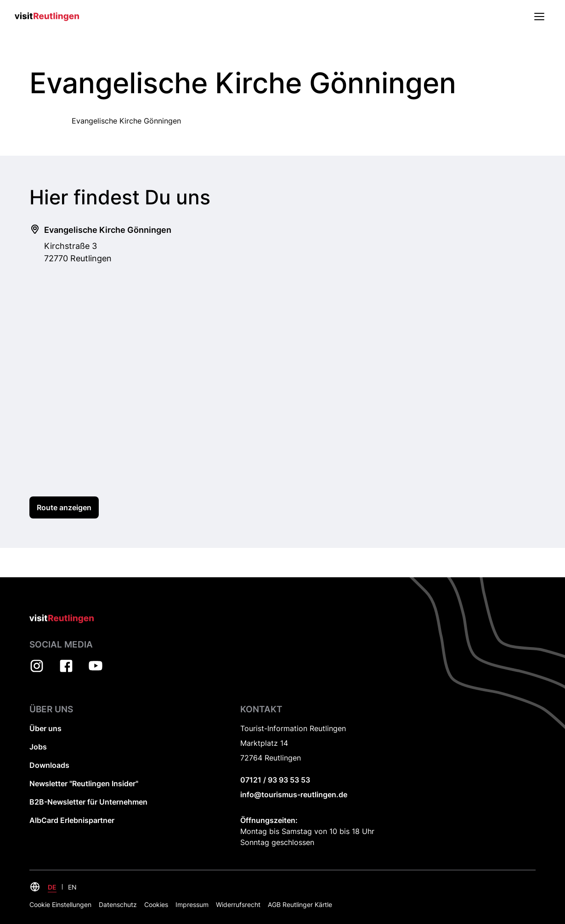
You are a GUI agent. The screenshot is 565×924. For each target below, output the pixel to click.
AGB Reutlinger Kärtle (300, 904)
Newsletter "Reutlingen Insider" (84, 783)
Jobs (38, 747)
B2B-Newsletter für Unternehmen (88, 802)
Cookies (156, 904)
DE (52, 887)
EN (72, 887)
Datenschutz (118, 904)
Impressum (192, 904)
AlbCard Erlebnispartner (72, 820)
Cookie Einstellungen (60, 904)
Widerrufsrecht (238, 904)
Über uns (45, 728)
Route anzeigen (64, 507)
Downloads (49, 765)
